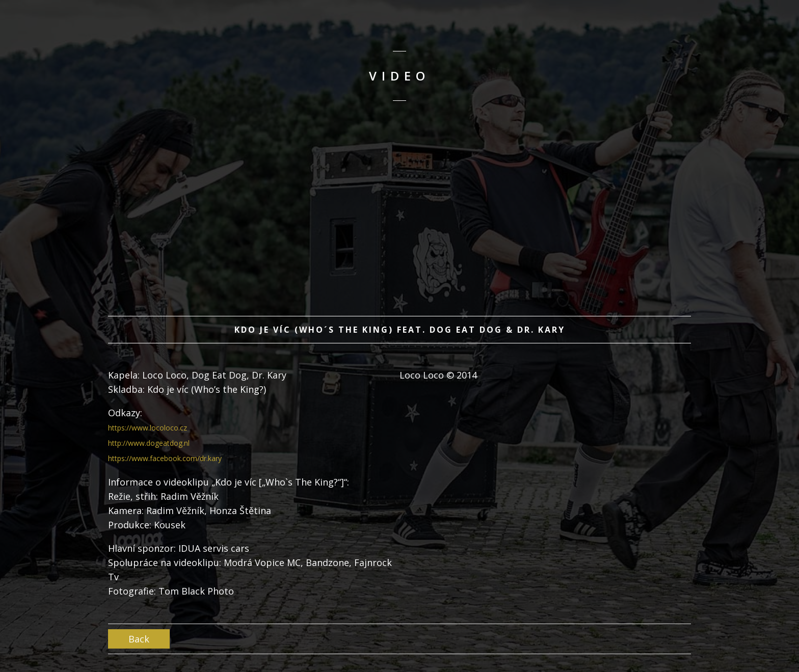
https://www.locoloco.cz (148, 428)
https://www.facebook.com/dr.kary (165, 458)
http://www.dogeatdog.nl (149, 443)
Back (139, 639)
